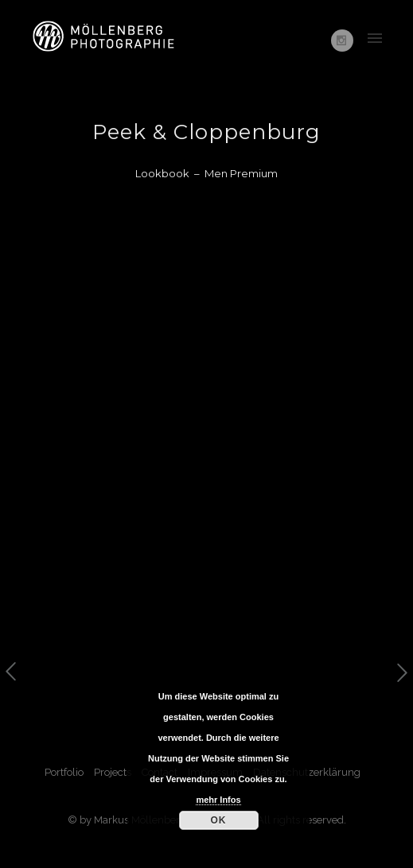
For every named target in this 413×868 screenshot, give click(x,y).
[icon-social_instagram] (342, 41)
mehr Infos (218, 800)
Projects (113, 772)
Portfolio (64, 772)
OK (219, 820)
